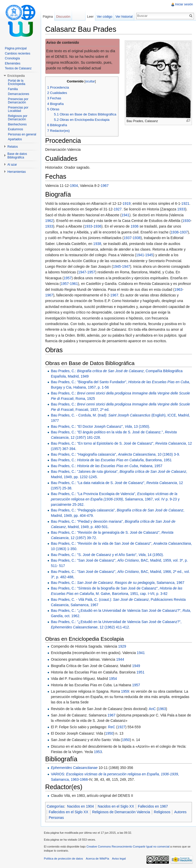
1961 (74, 284)
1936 (97, 226)
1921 (185, 203)
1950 (109, 733)
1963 (178, 290)
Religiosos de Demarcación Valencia (121, 812)
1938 (137, 238)
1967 (105, 186)
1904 (74, 186)
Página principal (16, 48)
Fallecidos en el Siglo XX (69, 812)
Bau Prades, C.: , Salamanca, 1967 (118, 583)
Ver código (104, 17)
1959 (125, 691)
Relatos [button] (13, 147)
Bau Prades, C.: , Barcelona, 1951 (111, 460)
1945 (149, 255)
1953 (98, 752)
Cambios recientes (17, 53)
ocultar (90, 81)
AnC (152, 709)
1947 (126, 266)
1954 (113, 679)
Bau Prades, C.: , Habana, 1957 (107, 466)
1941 (125, 215)
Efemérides (13, 63)
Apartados (15, 139)
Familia (13, 89)
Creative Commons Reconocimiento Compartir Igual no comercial (128, 846)
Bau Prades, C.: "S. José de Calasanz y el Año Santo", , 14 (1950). (107, 555)
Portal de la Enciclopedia (17, 82)
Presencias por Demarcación (18, 101)
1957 (91, 272)
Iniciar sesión (184, 4)
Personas (56, 818)
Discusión (63, 17)
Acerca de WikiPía (97, 859)
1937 (184, 232)
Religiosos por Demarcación (18, 118)
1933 (181, 209)
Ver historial (124, 17)
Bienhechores (17, 124)
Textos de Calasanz (18, 68)
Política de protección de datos (63, 859)
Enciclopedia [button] (16, 76)
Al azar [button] (12, 165)
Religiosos (162, 812)
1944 (120, 659)
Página (48, 17)
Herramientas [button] (17, 172)
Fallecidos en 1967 (153, 806)
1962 (49, 221)
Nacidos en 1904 (81, 806)
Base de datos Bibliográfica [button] (17, 156)
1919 (126, 203)
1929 (122, 646)
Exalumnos (15, 129)
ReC (112, 727)
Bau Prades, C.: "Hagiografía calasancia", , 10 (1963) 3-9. (115, 454)
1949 (136, 666)
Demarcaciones (19, 94)
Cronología (12, 58)
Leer (90, 17)
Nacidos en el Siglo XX (116, 806)
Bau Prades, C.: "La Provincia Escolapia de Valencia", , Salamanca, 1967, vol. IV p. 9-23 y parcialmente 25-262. (115, 499)
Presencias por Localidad (18, 109)
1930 (186, 221)
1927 (118, 209)
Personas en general (22, 134)
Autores (180, 812)
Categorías (55, 806)
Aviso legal (119, 859)
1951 (140, 672)
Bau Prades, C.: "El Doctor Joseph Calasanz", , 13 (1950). (100, 426)
